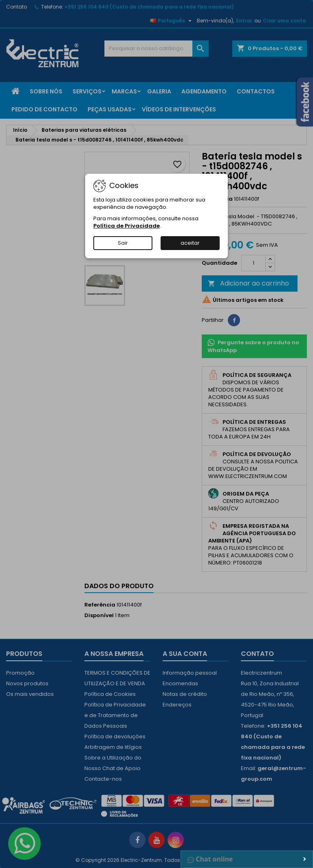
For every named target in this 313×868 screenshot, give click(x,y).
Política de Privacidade (127, 226)
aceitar (190, 243)
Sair (123, 243)
